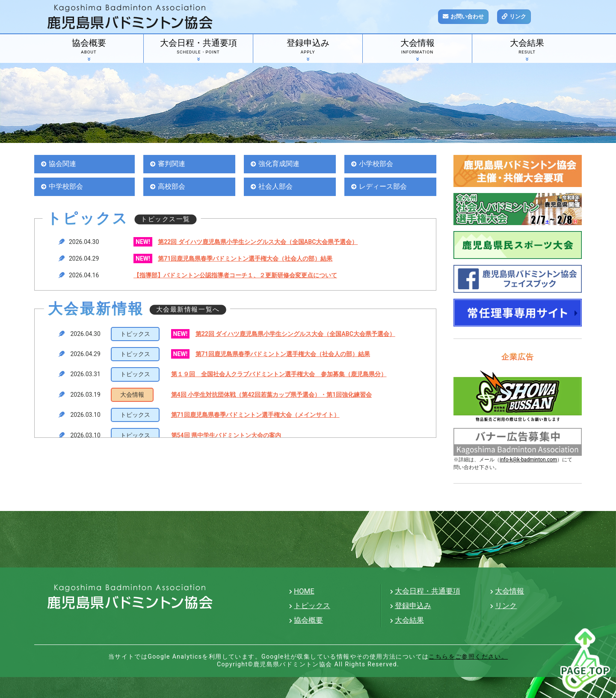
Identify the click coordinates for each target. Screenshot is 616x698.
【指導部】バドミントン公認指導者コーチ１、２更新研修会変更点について (235, 276)
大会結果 (527, 48)
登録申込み (308, 48)
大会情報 (417, 48)
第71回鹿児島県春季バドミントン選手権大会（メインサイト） (255, 416)
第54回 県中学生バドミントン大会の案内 (226, 436)
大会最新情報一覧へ (188, 310)
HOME (304, 591)
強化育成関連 (280, 164)
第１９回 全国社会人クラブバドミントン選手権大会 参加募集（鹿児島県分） (279, 375)
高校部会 (172, 187)
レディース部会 (384, 187)
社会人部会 (277, 187)
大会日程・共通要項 (198, 48)
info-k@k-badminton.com (528, 460)
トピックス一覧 (166, 220)
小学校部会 (377, 164)
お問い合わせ (469, 17)
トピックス (312, 606)
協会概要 (89, 48)
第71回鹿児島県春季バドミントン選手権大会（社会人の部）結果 (245, 259)
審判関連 (172, 164)
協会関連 (63, 164)
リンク (522, 17)
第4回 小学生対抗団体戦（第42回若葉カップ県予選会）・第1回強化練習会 (272, 395)
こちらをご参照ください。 (468, 656)
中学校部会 (67, 187)
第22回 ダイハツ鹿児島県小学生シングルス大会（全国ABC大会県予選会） (258, 243)
